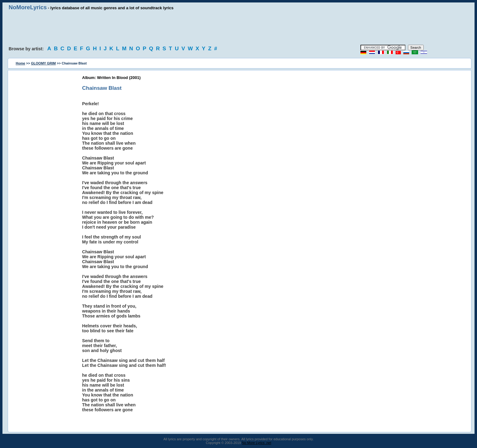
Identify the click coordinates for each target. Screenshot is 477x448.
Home (21, 63)
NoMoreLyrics (28, 7)
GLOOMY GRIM (43, 63)
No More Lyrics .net (257, 443)
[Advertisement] (239, 28)
